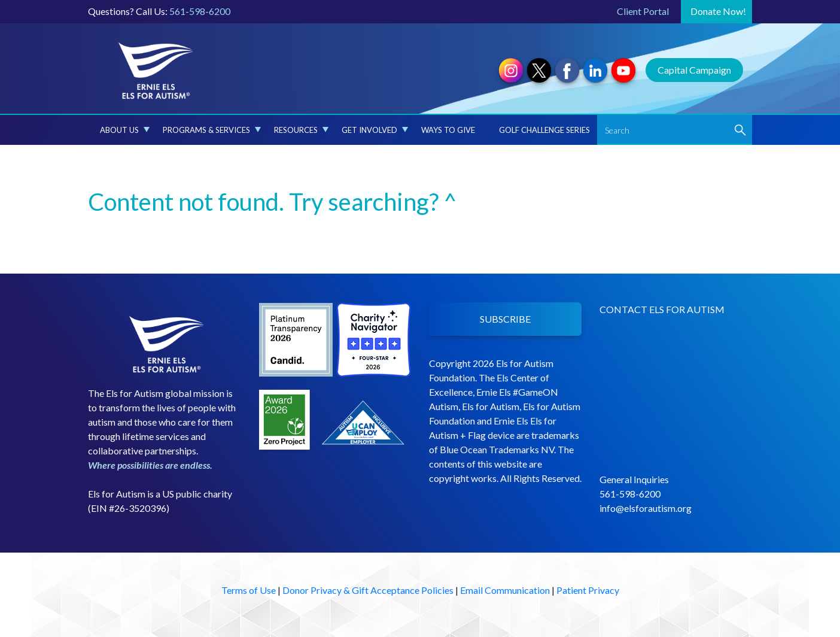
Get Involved (375, 130)
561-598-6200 (200, 11)
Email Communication (505, 590)
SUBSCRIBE (505, 319)
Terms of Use (249, 590)
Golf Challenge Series (544, 130)
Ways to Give (448, 130)
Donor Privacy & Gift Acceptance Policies (368, 590)
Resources (301, 130)
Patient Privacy (588, 590)
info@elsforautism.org (646, 508)
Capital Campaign (694, 70)
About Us (125, 130)
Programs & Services (212, 130)
